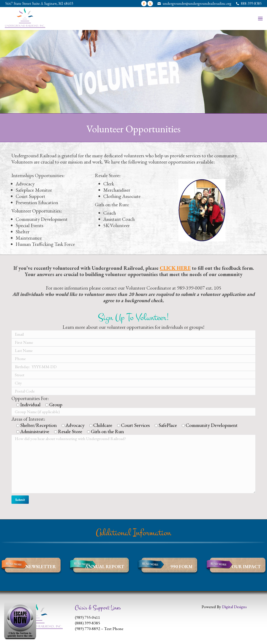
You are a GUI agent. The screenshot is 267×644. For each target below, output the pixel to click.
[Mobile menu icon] (260, 19)
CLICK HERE (175, 268)
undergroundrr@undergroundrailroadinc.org (197, 3)
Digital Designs (234, 607)
